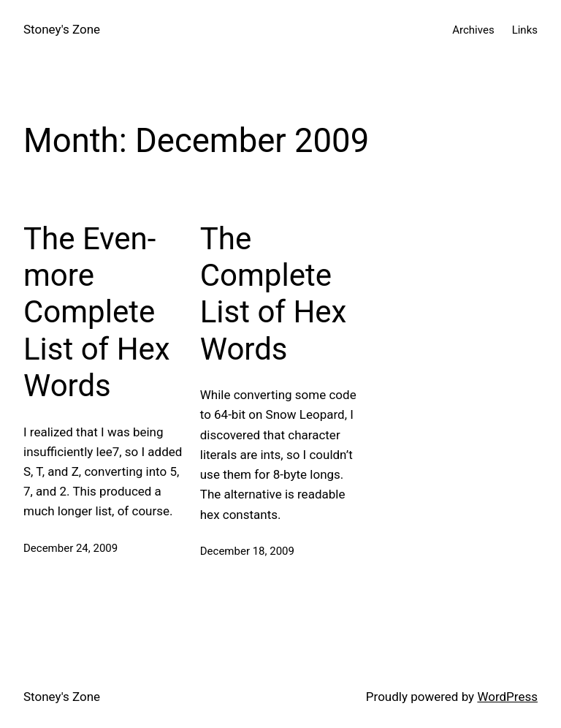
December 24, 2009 (70, 548)
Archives (473, 30)
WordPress (507, 697)
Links (525, 30)
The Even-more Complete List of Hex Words (97, 312)
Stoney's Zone (62, 29)
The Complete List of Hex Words (274, 294)
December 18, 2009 (247, 551)
